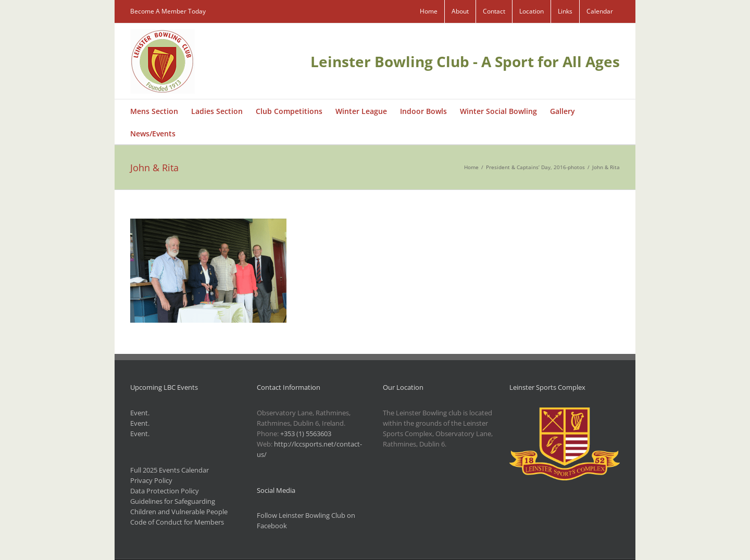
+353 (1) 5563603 (306, 434)
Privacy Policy (151, 480)
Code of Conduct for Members (177, 522)
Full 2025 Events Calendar (170, 470)
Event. (140, 413)
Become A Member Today (168, 11)
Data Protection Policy (165, 491)
